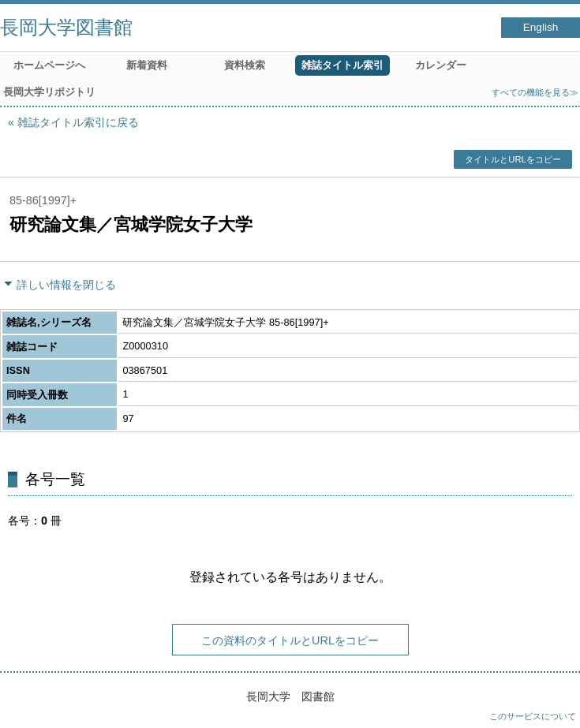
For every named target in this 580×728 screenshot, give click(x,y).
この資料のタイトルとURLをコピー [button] (290, 640)
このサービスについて (533, 716)
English (541, 27)
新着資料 (147, 65)
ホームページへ (49, 65)
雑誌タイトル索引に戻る (78, 122)
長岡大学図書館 (66, 27)
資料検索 (245, 65)
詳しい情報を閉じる (66, 285)
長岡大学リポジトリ (49, 92)
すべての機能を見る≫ (535, 92)
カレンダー (441, 65)
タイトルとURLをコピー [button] (513, 159)
